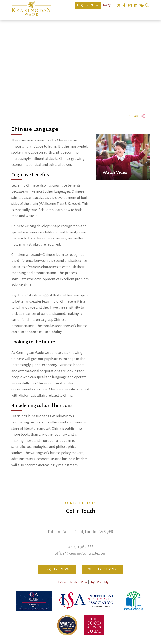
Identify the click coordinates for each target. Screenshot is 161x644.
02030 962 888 (81, 547)
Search (147, 5)
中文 (107, 5)
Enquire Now (88, 5)
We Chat (141, 5)
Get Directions (102, 569)
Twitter (119, 5)
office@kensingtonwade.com (81, 553)
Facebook (124, 5)
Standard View (78, 582)
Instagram (130, 5)
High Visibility (99, 582)
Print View (60, 582)
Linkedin (136, 5)
